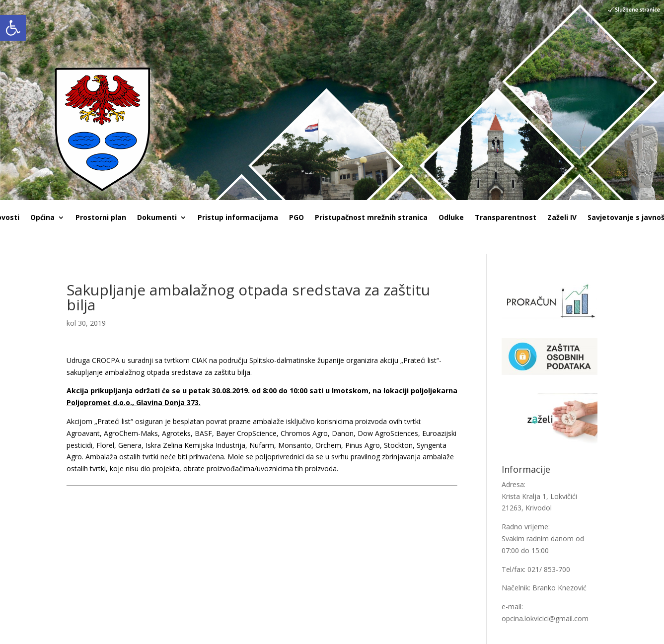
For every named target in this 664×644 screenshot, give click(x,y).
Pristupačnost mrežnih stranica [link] (371, 218)
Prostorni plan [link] (101, 218)
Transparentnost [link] (506, 218)
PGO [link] (296, 218)
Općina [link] (42, 218)
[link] (13, 28)
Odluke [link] (451, 218)
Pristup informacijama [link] (238, 218)
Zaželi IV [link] (562, 218)
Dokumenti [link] (157, 218)
